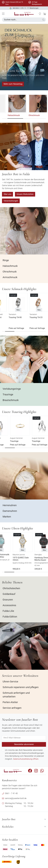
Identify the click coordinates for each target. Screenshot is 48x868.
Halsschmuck (29, 115)
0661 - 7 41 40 (11, 793)
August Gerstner (8, 438)
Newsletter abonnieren (24, 744)
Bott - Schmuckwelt (9, 314)
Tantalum (27, 314)
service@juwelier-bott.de (16, 798)
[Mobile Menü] (3, 14)
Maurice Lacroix (30, 555)
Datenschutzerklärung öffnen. (26, 759)
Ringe (4, 115)
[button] (43, 20)
